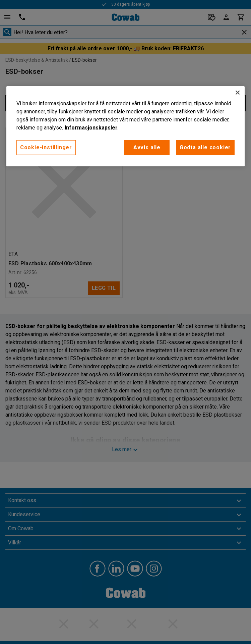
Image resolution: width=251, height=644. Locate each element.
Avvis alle (147, 147)
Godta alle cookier (205, 147)
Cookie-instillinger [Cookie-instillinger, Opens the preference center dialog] (46, 147)
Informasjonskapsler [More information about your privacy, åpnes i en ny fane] (91, 128)
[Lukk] (238, 93)
